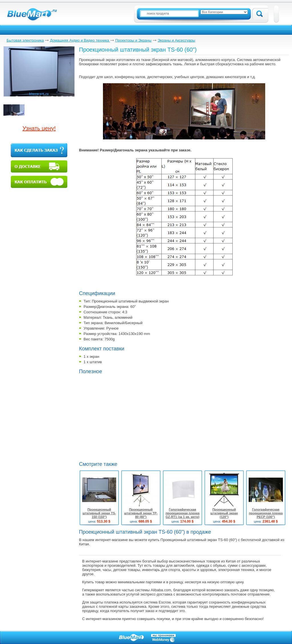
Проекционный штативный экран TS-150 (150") (99, 513)
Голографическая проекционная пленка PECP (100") (266, 513)
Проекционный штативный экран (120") (224, 513)
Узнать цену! (39, 128)
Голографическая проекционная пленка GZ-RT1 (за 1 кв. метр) (183, 513)
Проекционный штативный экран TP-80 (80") (141, 513)
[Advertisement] (127, 417)
